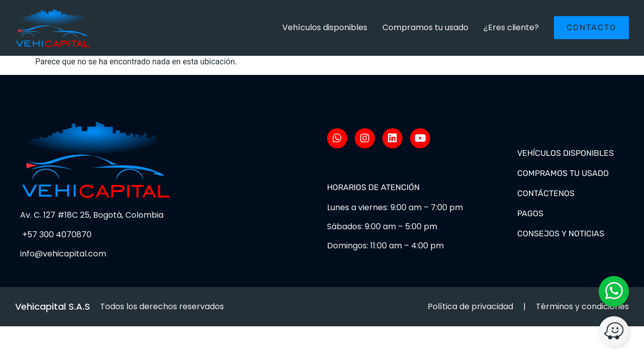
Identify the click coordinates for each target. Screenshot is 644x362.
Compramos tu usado (425, 27)
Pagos (530, 213)
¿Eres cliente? (511, 27)
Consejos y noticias (561, 234)
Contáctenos (546, 193)
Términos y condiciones (582, 306)
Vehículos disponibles (325, 27)
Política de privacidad (470, 306)
